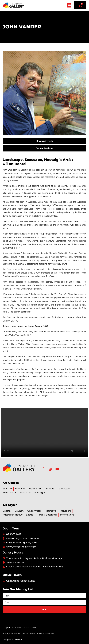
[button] (69, 5)
